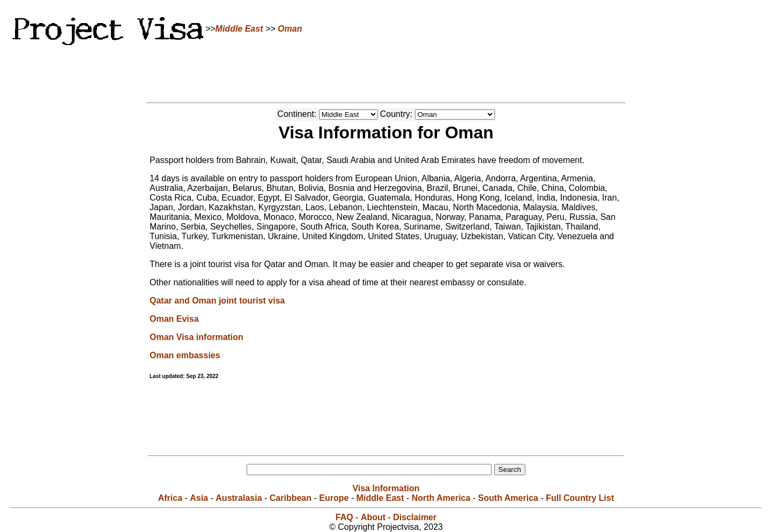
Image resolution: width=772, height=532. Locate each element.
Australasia (239, 498)
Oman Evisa (174, 319)
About (373, 517)
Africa (170, 498)
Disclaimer (415, 517)
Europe (334, 498)
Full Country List (580, 498)
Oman (290, 29)
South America (508, 498)
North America (441, 498)
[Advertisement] (386, 72)
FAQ (344, 517)
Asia (199, 498)
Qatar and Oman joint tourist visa (217, 301)
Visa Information (386, 488)
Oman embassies (185, 355)
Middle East (239, 29)
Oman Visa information (196, 337)
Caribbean (291, 498)
